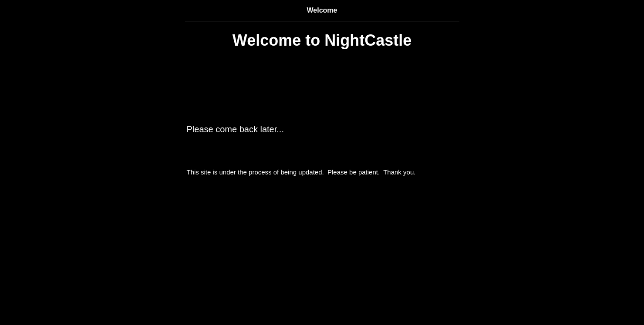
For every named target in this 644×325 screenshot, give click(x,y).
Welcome (322, 10)
